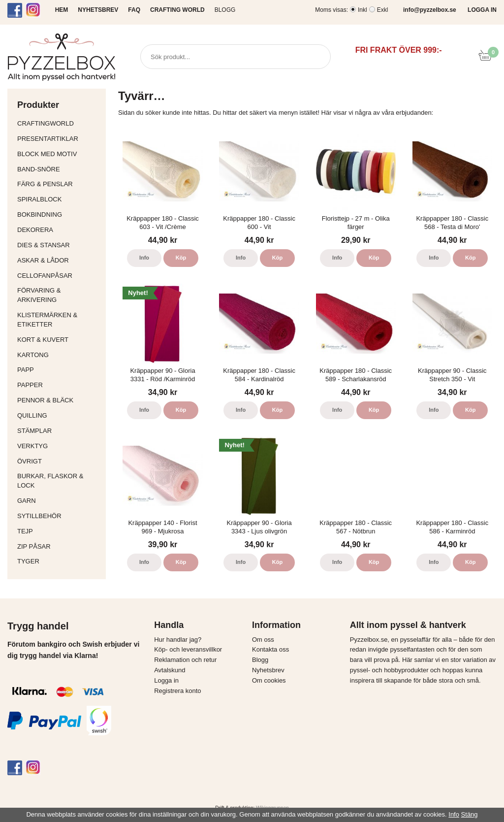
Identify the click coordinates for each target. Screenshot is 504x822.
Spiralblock (39, 199)
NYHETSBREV (98, 10)
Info (144, 258)
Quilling (59, 415)
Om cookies (269, 680)
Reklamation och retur (185, 660)
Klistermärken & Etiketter (59, 320)
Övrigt (30, 461)
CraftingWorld (59, 123)
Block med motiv (47, 154)
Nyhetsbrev (268, 670)
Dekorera (59, 230)
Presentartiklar (59, 139)
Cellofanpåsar (45, 276)
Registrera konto (177, 691)
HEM (62, 10)
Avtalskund (170, 670)
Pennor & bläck (59, 400)
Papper (59, 385)
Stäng (470, 814)
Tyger (59, 561)
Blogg (225, 10)
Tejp (59, 531)
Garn (59, 501)
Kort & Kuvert (59, 340)
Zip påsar (34, 546)
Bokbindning (59, 214)
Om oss (263, 640)
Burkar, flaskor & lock (59, 481)
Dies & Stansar (59, 245)
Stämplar (59, 431)
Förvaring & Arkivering (59, 295)
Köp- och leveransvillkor (188, 649)
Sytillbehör (59, 516)
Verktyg (59, 446)
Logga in (166, 680)
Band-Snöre (59, 169)
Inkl (362, 10)
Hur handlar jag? (178, 640)
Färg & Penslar (59, 184)
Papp (59, 370)
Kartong (59, 355)
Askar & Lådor (43, 260)
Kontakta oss (270, 649)
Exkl (383, 10)
